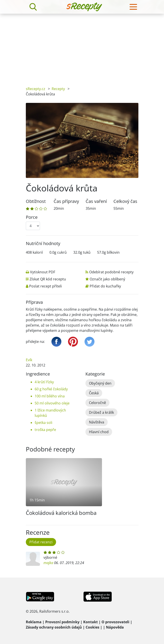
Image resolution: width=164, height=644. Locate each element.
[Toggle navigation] (133, 7)
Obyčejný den (100, 383)
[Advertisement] (82, 47)
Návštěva (97, 422)
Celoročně (97, 403)
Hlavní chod (99, 432)
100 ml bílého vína (50, 396)
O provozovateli (115, 622)
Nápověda (115, 627)
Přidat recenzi (41, 542)
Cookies (92, 627)
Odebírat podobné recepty (111, 272)
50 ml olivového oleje (52, 403)
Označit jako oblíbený (107, 279)
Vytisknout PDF (43, 272)
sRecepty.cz (36, 89)
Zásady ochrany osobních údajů (54, 627)
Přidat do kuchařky (105, 286)
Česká (94, 393)
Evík (29, 360)
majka (48, 563)
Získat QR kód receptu (48, 279)
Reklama (34, 622)
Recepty (58, 89)
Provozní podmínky (62, 622)
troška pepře (45, 430)
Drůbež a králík (101, 412)
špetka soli (43, 423)
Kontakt (90, 622)
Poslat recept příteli (45, 286)
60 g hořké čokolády (51, 389)
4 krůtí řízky (44, 382)
